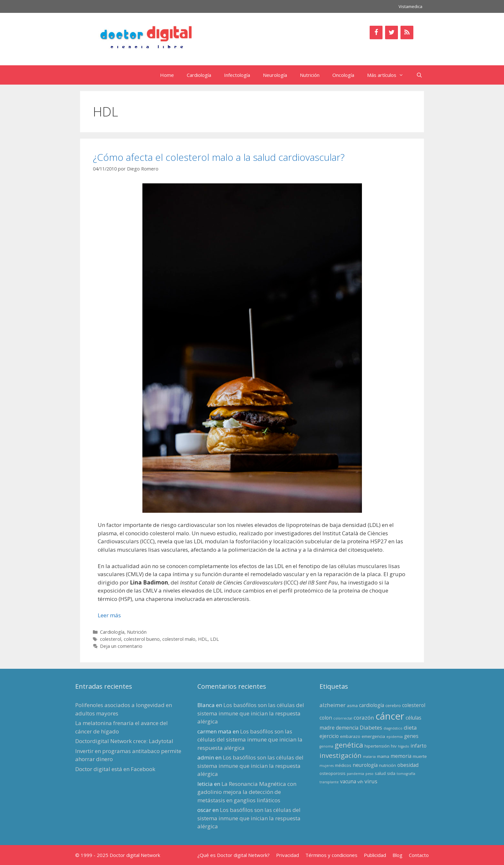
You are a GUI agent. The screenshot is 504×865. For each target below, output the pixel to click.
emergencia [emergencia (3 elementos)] (373, 736)
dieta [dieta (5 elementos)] (410, 727)
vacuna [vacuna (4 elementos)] (348, 781)
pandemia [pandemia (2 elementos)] (355, 774)
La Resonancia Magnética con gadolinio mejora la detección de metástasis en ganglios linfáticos (247, 792)
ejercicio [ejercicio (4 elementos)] (329, 736)
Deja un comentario (121, 646)
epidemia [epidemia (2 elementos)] (395, 737)
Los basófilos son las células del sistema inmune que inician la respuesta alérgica (251, 713)
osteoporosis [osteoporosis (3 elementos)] (333, 773)
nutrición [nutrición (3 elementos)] (387, 765)
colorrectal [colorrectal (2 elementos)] (343, 718)
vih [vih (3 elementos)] (360, 782)
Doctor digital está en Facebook (115, 769)
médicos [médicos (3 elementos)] (343, 765)
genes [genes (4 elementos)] (411, 736)
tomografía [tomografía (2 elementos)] (406, 774)
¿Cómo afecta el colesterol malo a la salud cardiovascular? (219, 157)
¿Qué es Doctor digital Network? (234, 855)
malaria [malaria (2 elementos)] (369, 757)
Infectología (237, 75)
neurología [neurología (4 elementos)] (365, 765)
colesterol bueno (142, 639)
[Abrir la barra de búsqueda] (419, 75)
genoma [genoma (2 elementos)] (326, 746)
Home (167, 75)
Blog (397, 855)
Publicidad (375, 855)
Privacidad (288, 855)
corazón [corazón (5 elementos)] (364, 718)
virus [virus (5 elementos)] (371, 781)
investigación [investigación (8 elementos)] (341, 755)
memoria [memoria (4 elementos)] (401, 756)
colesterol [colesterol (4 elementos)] (414, 705)
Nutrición (310, 75)
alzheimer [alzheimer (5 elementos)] (333, 705)
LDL (215, 639)
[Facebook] (376, 32)
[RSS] (407, 32)
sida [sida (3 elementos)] (391, 773)
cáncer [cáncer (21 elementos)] (390, 716)
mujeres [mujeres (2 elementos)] (327, 766)
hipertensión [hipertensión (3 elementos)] (377, 746)
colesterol (111, 639)
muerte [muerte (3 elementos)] (420, 756)
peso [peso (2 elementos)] (369, 774)
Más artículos (388, 75)
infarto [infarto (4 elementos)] (419, 746)
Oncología (343, 75)
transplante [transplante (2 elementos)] (329, 782)
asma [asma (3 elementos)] (352, 705)
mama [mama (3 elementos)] (383, 756)
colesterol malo (179, 639)
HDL (203, 639)
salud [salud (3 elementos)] (380, 773)
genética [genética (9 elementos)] (349, 745)
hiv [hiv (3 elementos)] (394, 746)
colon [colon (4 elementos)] (326, 718)
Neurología (275, 75)
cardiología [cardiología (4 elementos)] (372, 705)
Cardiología (199, 75)
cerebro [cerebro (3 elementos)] (393, 705)
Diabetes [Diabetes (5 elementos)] (371, 727)
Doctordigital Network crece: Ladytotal (124, 741)
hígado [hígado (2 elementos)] (404, 746)
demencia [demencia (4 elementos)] (347, 728)
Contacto (419, 855)
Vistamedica (410, 6)
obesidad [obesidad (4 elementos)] (408, 765)
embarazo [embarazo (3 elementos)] (350, 736)
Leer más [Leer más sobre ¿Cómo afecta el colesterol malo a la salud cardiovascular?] (109, 615)
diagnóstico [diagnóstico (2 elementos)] (393, 728)
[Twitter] (392, 32)
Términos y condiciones (331, 855)
